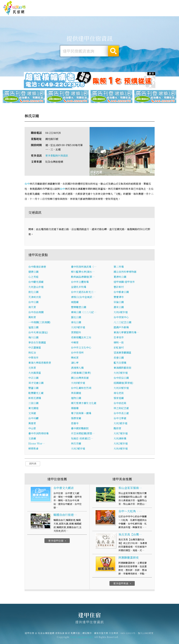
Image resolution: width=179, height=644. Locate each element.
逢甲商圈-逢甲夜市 (124, 282)
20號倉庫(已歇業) (81, 373)
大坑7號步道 (121, 434)
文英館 (32, 413)
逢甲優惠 (137, 12)
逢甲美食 (126, 12)
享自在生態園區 (37, 343)
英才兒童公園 (36, 383)
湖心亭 (75, 363)
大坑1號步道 (120, 424)
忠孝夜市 (119, 338)
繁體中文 (168, 4)
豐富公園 (33, 388)
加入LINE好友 (146, 635)
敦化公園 (33, 292)
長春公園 (119, 358)
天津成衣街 (35, 297)
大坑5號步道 (121, 373)
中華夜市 (33, 358)
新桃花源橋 (35, 398)
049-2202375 (128, 635)
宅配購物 (171, 14)
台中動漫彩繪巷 (37, 267)
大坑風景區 (35, 373)
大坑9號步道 (78, 328)
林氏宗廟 (76, 444)
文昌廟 (32, 439)
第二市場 (119, 267)
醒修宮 (117, 429)
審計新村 (119, 287)
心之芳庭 (33, 277)
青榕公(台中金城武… (83, 297)
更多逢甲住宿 (58, 541)
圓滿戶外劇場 (121, 328)
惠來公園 (119, 307)
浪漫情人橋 (77, 368)
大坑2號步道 (121, 444)
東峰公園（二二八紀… (84, 312)
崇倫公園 (119, 302)
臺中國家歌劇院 (80, 429)
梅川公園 (33, 338)
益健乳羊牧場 (79, 287)
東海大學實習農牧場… (126, 333)
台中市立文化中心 (81, 348)
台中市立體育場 (80, 282)
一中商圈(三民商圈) (39, 323)
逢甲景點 (159, 14)
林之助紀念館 (121, 408)
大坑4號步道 (121, 449)
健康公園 (33, 272)
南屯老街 (119, 393)
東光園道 (33, 408)
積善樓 (75, 408)
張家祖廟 (119, 398)
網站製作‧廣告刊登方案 (145, 4)
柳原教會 (33, 449)
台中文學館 (120, 419)
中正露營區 (35, 348)
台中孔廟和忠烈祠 (81, 388)
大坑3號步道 (78, 449)
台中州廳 (33, 419)
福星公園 (33, 328)
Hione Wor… (37, 444)
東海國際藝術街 (122, 368)
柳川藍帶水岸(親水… (83, 272)
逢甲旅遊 (115, 12)
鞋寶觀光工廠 (36, 393)
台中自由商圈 (36, 312)
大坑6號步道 (121, 312)
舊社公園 (76, 317)
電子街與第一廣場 (81, 413)
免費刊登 (127, 4)
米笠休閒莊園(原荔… (83, 434)
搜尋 (113, 51)
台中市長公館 (121, 413)
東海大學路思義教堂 (40, 363)
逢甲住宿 (14, 8)
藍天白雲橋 (120, 363)
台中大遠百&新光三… (84, 292)
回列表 (33, 464)
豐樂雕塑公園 (79, 307)
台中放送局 (120, 403)
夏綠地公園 (120, 277)
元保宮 (32, 368)
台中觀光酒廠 (36, 282)
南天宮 (32, 307)
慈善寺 (75, 424)
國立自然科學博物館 (125, 272)
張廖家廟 (76, 419)
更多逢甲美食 (123, 584)
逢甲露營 (103, 11)
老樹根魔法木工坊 (81, 338)
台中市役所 (77, 353)
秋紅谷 (32, 353)
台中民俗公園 (121, 378)
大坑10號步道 (121, 388)
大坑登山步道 (36, 287)
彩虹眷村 (119, 348)
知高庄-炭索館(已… (82, 439)
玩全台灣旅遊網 (113, 4)
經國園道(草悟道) (123, 383)
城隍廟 (75, 302)
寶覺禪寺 (119, 297)
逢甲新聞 (148, 13)
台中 (27, 184)
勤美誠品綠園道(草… (83, 277)
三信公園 (33, 403)
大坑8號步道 (78, 383)
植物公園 (76, 398)
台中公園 (33, 302)
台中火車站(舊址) (38, 333)
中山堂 (32, 429)
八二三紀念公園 (122, 323)
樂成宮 (75, 358)
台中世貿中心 (121, 317)
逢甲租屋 (92, 12)
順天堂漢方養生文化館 (84, 403)
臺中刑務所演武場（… (84, 267)
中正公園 (33, 378)
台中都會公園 (121, 292)
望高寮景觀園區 (122, 353)
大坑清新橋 (120, 439)
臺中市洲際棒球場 (38, 434)
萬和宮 (32, 317)
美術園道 (76, 393)
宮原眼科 (76, 333)
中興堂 (75, 343)
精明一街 (119, 343)
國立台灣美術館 (80, 378)
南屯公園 (76, 323)
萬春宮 (32, 424)
